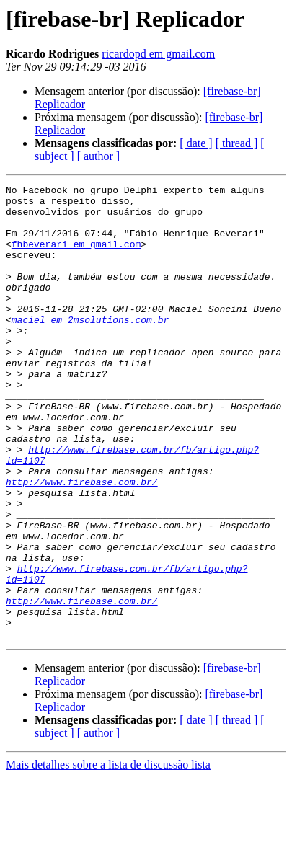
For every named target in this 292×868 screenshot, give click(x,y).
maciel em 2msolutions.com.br (90, 347)
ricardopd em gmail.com (158, 54)
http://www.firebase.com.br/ (82, 542)
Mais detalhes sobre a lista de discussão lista (108, 855)
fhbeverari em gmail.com (76, 257)
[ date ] (196, 143)
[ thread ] (237, 143)
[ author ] (99, 156)
